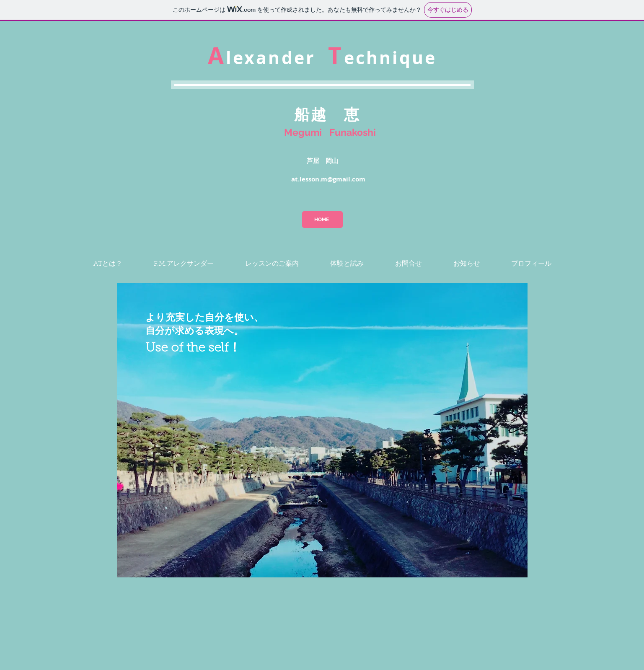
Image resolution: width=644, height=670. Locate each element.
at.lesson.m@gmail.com (328, 179)
